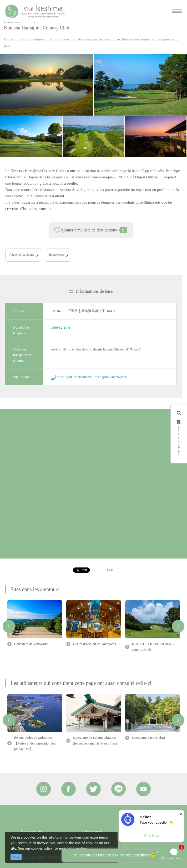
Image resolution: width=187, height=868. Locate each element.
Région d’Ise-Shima (22, 255)
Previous (9, 626)
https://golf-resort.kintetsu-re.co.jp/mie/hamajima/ (89, 377)
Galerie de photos (94, 831)
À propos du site (31, 831)
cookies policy (42, 848)
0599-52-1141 (61, 327)
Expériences (57, 255)
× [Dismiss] (181, 814)
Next (178, 626)
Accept (16, 857)
